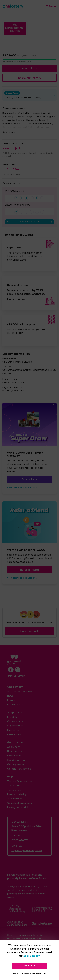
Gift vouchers (15, 721)
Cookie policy (15, 704)
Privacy (11, 700)
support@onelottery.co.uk (27, 850)
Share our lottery (30, 78)
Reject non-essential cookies (29, 974)
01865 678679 (20, 840)
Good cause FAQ (17, 760)
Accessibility (14, 799)
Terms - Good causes (20, 781)
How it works (15, 751)
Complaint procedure (20, 803)
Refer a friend (29, 570)
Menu (51, 6)
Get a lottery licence (19, 769)
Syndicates (14, 730)
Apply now (13, 747)
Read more (9, 132)
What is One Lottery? (20, 691)
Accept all (30, 966)
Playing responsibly (18, 807)
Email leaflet (14, 756)
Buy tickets (29, 69)
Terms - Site (14, 786)
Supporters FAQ (16, 726)
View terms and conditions (22, 487)
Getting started (16, 764)
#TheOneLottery (17, 676)
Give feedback (29, 631)
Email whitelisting (17, 794)
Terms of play (15, 790)
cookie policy (32, 956)
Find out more (16, 299)
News (10, 696)
